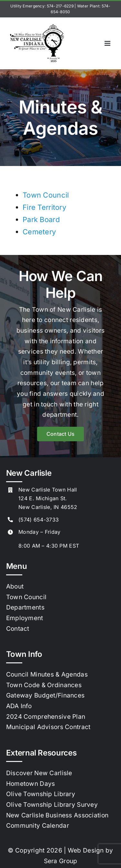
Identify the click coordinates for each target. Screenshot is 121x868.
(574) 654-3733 (39, 520)
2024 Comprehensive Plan (46, 717)
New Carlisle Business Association (57, 815)
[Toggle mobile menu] (108, 43)
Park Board (41, 219)
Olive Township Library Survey (52, 805)
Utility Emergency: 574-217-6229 (42, 6)
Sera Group (61, 861)
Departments (25, 607)
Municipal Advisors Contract (48, 727)
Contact (18, 629)
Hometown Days (31, 784)
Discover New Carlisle (39, 773)
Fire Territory (44, 207)
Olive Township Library (41, 794)
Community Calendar (38, 826)
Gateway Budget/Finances (45, 695)
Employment (25, 618)
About (15, 586)
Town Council (46, 195)
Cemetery (39, 232)
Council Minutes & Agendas (47, 674)
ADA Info (19, 706)
